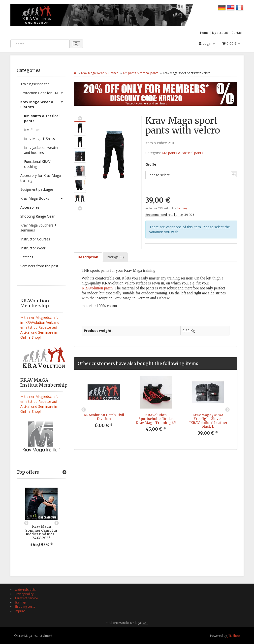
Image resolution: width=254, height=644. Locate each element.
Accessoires (30, 207)
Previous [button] (26, 523)
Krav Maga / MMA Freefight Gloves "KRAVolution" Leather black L (208, 421)
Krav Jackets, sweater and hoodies (41, 150)
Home (204, 33)
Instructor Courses (35, 239)
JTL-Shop (234, 636)
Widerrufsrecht (25, 590)
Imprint (20, 611)
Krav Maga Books (43, 198)
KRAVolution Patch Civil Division (104, 417)
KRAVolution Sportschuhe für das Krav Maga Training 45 (156, 419)
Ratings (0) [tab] (115, 257)
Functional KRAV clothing (37, 164)
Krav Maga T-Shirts (39, 139)
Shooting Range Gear (37, 216)
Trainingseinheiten (35, 84)
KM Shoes (32, 130)
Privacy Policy (24, 594)
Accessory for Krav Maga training (41, 178)
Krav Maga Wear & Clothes (43, 103)
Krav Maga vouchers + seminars (38, 228)
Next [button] (57, 523)
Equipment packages (37, 189)
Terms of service (26, 598)
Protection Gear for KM (43, 93)
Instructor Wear (33, 248)
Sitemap (20, 602)
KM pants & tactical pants (42, 118)
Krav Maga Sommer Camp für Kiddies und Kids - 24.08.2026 (41, 532)
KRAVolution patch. (98, 288)
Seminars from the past (39, 266)
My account (220, 33)
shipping (182, 208)
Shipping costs (25, 607)
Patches (27, 257)
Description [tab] (88, 257)
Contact (237, 33)
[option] (41, 521)
